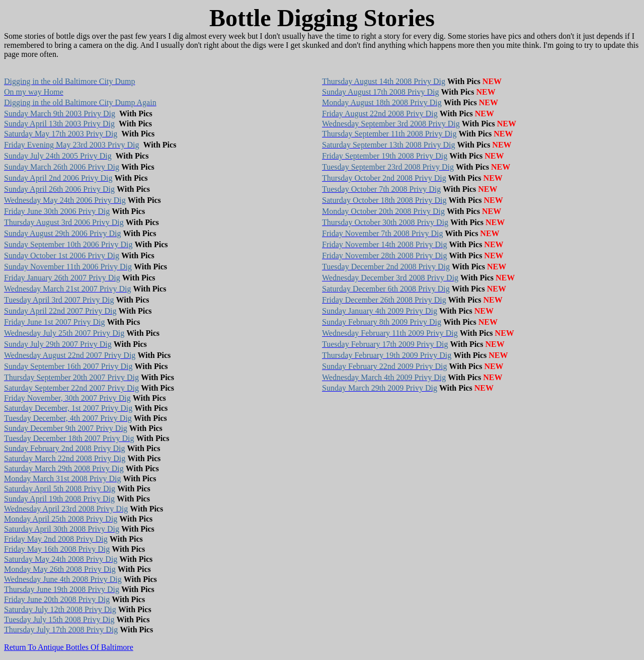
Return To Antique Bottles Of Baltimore (69, 647)
